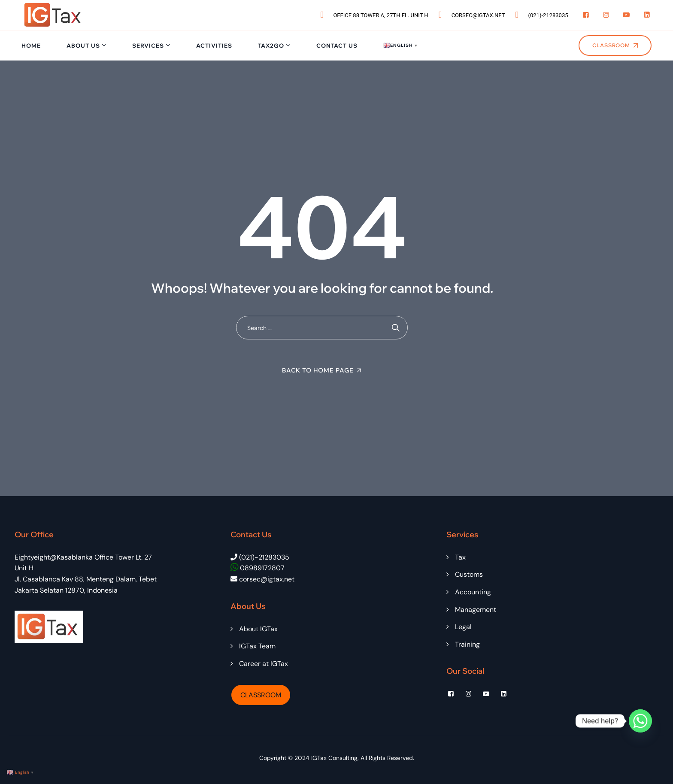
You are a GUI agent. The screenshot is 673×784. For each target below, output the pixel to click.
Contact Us (337, 45)
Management (476, 610)
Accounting (473, 592)
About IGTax (258, 629)
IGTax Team (257, 646)
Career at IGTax (264, 664)
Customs (469, 574)
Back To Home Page (318, 370)
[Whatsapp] (640, 721)
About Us (83, 45)
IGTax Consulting (334, 758)
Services (148, 45)
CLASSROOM (261, 695)
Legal (463, 627)
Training (467, 644)
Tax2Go (271, 45)
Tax (460, 557)
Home (31, 45)
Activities (214, 45)
